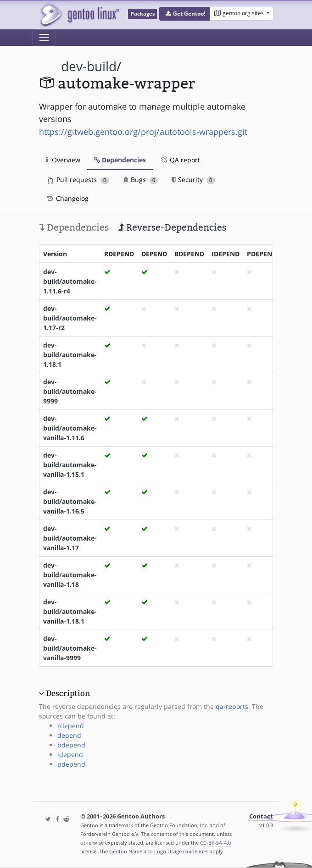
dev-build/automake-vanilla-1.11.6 (70, 428)
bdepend (71, 745)
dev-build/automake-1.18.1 (70, 355)
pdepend (71, 764)
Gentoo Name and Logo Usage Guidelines (159, 851)
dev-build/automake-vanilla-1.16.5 (70, 501)
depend (69, 735)
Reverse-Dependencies (172, 227)
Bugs (141, 180)
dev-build (89, 66)
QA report (180, 160)
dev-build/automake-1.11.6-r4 (70, 281)
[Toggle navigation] (44, 38)
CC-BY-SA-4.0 (215, 843)
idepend (70, 755)
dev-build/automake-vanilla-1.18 (70, 575)
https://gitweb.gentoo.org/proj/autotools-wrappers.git (143, 132)
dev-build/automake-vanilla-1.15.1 (70, 465)
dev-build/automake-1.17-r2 (70, 318)
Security (193, 180)
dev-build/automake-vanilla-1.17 (70, 538)
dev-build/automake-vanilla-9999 (70, 648)
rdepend (71, 726)
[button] (185, 14)
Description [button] (68, 693)
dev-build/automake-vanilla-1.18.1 (70, 611)
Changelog (67, 198)
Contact (261, 816)
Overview (63, 160)
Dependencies (120, 160)
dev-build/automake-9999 (70, 391)
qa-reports (232, 706)
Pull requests (78, 180)
